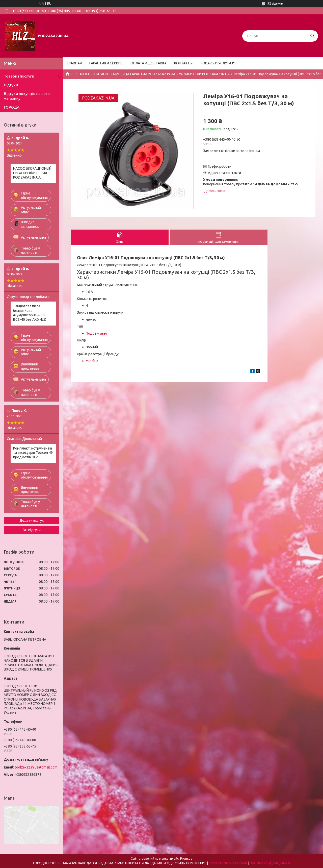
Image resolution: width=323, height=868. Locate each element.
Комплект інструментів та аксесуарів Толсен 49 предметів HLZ (33, 453)
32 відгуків (275, 3)
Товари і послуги (19, 76)
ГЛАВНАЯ (74, 63)
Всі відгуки (32, 530)
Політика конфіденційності (270, 863)
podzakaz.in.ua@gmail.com (36, 767)
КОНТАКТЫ (183, 63)
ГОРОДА (12, 107)
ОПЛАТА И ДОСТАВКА (149, 63)
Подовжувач (96, 333)
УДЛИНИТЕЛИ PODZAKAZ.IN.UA (204, 74)
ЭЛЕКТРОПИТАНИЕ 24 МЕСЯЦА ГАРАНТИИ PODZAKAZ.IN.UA (127, 74)
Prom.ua (186, 859)
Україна (92, 361)
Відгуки (11, 85)
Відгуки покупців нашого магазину (27, 96)
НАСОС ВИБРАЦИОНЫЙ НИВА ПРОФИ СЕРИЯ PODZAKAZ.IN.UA (32, 173)
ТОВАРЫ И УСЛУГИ (216, 63)
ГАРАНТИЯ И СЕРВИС (106, 63)
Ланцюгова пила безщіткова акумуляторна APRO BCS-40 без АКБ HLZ (30, 313)
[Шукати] (312, 36)
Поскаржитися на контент (228, 863)
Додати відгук (32, 520)
